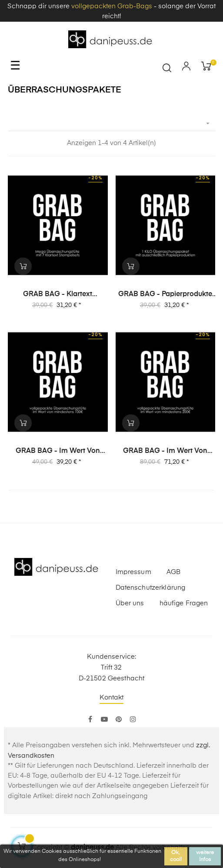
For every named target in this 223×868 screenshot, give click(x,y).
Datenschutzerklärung (151, 588)
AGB (173, 572)
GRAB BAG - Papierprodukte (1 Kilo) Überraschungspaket (165, 295)
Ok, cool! (176, 856)
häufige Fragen (184, 603)
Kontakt (112, 698)
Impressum (133, 572)
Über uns (130, 603)
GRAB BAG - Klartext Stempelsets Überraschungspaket (58, 295)
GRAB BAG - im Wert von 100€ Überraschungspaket (58, 452)
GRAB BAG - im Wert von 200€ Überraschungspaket (165, 452)
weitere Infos (205, 856)
